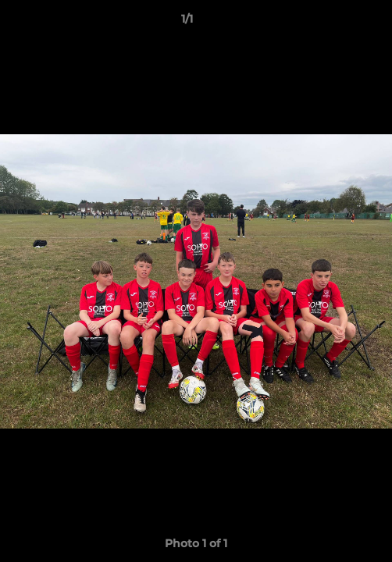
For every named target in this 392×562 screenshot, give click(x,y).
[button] (336, 23)
